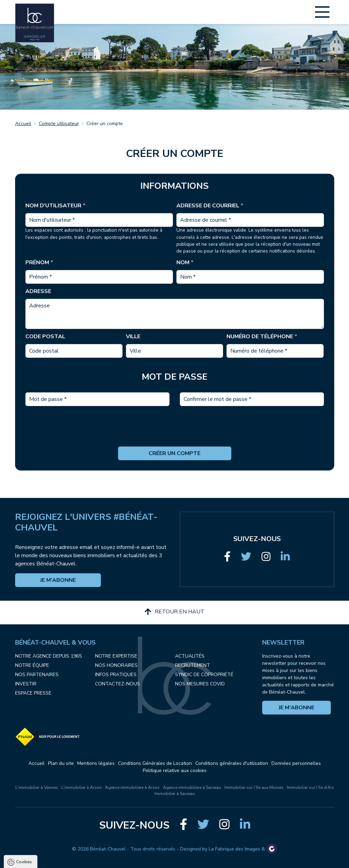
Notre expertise (116, 656)
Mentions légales (96, 763)
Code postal (45, 337)
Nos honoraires (116, 665)
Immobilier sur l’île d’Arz (310, 787)
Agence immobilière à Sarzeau (192, 787)
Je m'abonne (58, 580)
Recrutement (193, 665)
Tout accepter (48, 863)
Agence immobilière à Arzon (132, 787)
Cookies (24, 784)
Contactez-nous (118, 684)
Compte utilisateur (59, 124)
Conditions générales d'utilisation (232, 763)
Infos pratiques (116, 675)
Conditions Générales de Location (155, 763)
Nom (185, 262)
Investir (26, 684)
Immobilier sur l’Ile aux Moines (254, 787)
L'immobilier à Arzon (82, 787)
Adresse (38, 291)
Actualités (190, 656)
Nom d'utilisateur (55, 206)
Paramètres (132, 863)
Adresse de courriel (210, 206)
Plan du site (61, 763)
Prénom (39, 262)
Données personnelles (296, 763)
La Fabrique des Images (234, 849)
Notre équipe (32, 665)
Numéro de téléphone (262, 337)
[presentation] (175, 433)
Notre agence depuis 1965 (48, 656)
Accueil (23, 124)
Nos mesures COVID (200, 684)
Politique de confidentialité (40, 846)
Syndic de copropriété (204, 675)
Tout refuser (91, 863)
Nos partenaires (37, 675)
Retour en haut (174, 612)
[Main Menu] (322, 12)
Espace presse (33, 693)
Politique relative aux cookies (175, 771)
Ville (133, 337)
